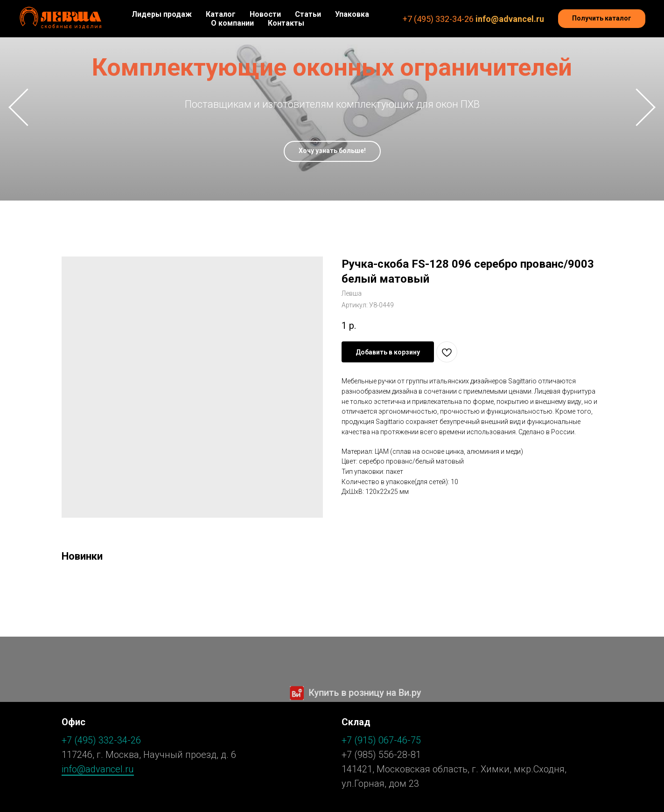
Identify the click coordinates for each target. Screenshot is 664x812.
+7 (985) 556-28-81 (381, 755)
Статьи (308, 14)
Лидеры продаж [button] (162, 14)
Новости (265, 14)
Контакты (286, 23)
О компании (232, 23)
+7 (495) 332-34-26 (438, 19)
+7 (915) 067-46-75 (381, 740)
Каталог (221, 14)
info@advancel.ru (510, 19)
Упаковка (352, 14)
